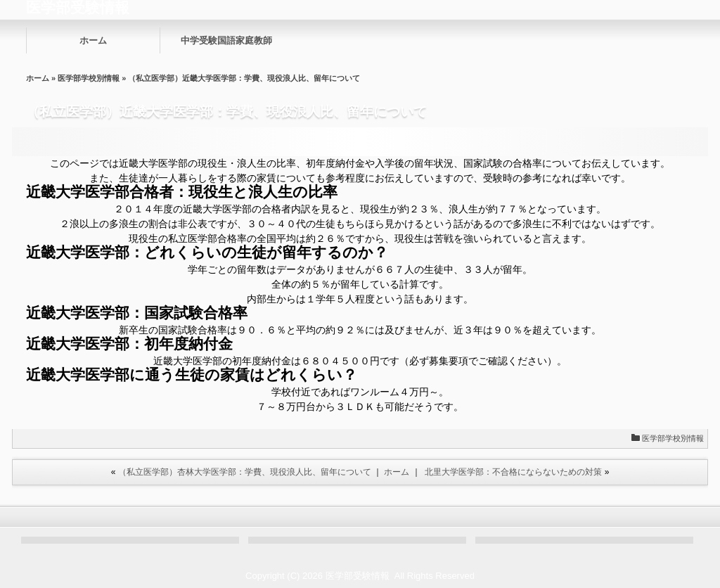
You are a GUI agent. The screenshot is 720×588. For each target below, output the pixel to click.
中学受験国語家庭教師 (226, 40)
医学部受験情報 (358, 576)
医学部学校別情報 (89, 78)
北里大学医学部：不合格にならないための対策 (513, 472)
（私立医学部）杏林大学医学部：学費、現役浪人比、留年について (245, 472)
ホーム (93, 40)
